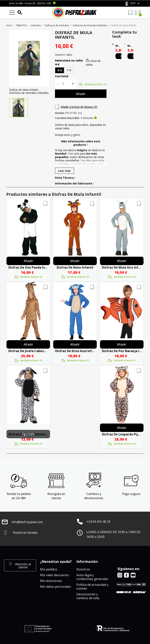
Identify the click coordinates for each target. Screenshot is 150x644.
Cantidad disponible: (67, 118)
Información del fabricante (74, 184)
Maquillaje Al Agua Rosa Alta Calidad (130, 46)
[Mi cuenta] (136, 13)
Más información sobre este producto (81, 143)
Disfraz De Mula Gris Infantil (122, 267)
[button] (20, 565)
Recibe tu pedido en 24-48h (19, 496)
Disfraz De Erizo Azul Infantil (75, 351)
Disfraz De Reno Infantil (75, 267)
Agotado (28, 434)
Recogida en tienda (56, 496)
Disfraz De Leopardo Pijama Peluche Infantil (122, 434)
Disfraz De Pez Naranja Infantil (122, 351)
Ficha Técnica (65, 178)
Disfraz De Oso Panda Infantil (28, 267)
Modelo (60, 113)
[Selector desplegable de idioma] (136, 3)
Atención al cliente (127, 4)
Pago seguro (131, 494)
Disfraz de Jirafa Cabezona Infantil (28, 351)
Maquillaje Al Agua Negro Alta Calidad (118, 46)
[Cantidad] (65, 84)
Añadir (81, 94)
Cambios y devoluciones (94, 496)
